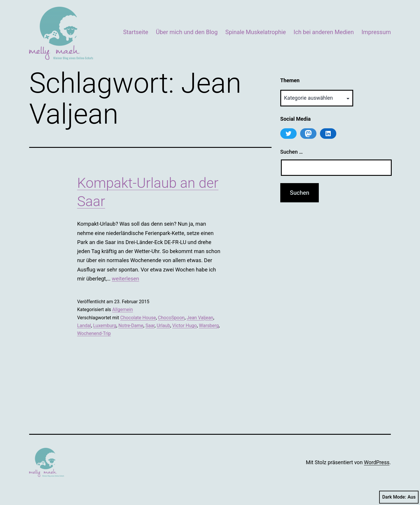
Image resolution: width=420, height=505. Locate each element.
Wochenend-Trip (94, 333)
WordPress (377, 462)
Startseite (136, 32)
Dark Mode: (399, 497)
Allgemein (123, 310)
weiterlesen (125, 279)
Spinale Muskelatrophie (256, 32)
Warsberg (209, 326)
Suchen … (292, 152)
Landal (84, 326)
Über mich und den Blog (187, 32)
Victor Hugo (185, 326)
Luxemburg (105, 326)
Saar (150, 326)
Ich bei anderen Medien (324, 32)
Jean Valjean (200, 318)
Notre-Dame (131, 326)
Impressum (376, 32)
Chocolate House (138, 318)
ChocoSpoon (171, 318)
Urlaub (163, 326)
